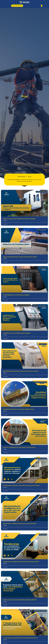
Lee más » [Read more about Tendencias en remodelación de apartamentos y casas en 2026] (5, 564)
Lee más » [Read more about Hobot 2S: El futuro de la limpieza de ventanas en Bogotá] (5, 221)
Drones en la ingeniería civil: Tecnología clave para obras (19, 448)
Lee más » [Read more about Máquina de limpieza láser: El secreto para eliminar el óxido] (5, 259)
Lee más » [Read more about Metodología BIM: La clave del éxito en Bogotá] (5, 298)
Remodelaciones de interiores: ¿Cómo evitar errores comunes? (21, 372)
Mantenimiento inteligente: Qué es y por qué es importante (20, 524)
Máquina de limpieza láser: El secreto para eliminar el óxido (20, 258)
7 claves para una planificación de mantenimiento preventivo (20, 639)
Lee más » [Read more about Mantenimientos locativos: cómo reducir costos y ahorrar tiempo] (5, 488)
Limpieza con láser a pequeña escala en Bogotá (17, 334)
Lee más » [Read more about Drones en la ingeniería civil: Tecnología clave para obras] (5, 450)
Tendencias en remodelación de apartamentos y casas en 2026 (21, 562)
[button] (42, 6)
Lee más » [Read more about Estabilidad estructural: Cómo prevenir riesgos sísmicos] (5, 412)
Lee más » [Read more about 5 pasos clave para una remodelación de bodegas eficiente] (5, 602)
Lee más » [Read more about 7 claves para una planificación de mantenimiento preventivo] (5, 641)
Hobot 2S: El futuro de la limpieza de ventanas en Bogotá (19, 220)
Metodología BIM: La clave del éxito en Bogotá (16, 296)
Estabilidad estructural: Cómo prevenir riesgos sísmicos (19, 410)
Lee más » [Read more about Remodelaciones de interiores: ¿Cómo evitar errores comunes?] (5, 374)
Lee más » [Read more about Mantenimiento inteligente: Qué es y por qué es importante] (5, 526)
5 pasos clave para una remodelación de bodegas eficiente (20, 601)
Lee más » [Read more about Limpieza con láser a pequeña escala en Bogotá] (5, 336)
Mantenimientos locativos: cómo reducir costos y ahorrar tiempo (21, 486)
